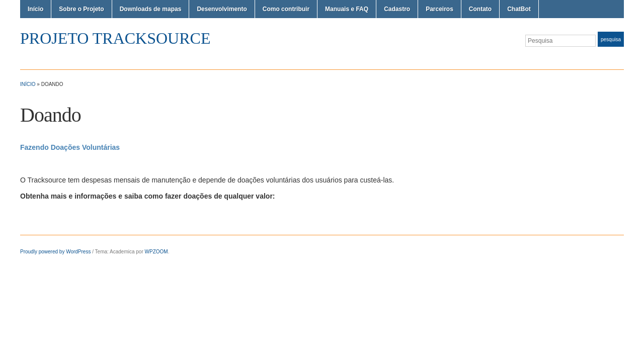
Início (35, 9)
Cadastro (397, 9)
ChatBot (519, 9)
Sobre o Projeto (81, 9)
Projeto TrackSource (115, 38)
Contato (480, 9)
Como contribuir (286, 9)
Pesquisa (611, 39)
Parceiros (439, 9)
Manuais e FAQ (347, 9)
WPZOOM (156, 252)
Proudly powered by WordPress (55, 252)
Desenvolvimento (222, 9)
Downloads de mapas (151, 9)
